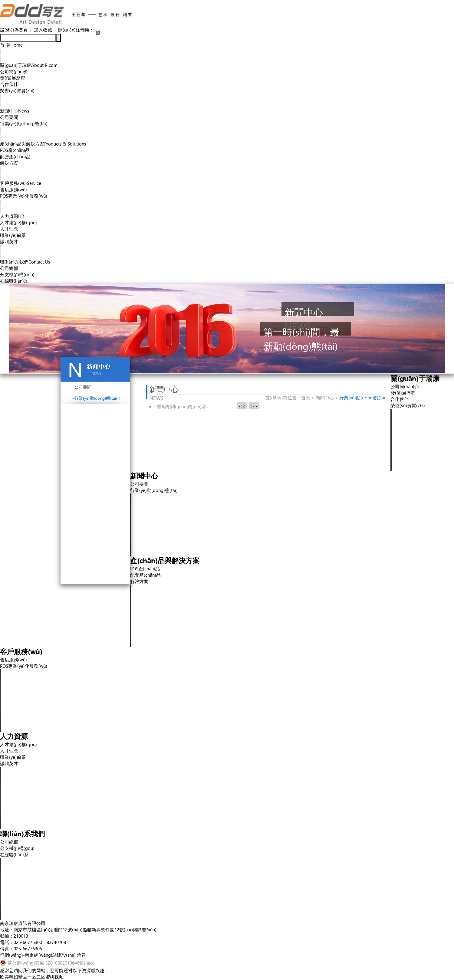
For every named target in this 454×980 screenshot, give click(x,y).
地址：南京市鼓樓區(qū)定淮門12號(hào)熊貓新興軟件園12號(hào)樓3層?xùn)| (79, 929)
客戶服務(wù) (21, 183)
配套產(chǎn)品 (15, 156)
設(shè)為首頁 (14, 30)
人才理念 (9, 229)
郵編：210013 (14, 936)
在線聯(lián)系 (14, 281)
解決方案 (9, 163)
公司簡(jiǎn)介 (14, 71)
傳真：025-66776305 (21, 949)
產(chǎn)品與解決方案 (43, 144)
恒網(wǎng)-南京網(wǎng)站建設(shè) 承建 (43, 955)
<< (242, 406)
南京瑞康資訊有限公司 (23, 923)
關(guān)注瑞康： (76, 30)
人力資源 (12, 216)
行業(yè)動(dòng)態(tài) (24, 123)
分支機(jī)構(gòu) (17, 274)
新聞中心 (15, 111)
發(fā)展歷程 (13, 78)
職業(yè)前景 (13, 235)
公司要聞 (9, 117)
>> (254, 406)
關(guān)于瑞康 (29, 65)
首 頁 (11, 45)
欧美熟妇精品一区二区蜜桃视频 (32, 977)
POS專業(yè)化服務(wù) (24, 196)
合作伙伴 (9, 84)
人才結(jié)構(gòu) (18, 222)
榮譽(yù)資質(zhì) (17, 90)
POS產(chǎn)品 (15, 150)
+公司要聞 (81, 387)
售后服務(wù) (13, 189)
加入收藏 (43, 30)
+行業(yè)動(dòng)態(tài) (94, 398)
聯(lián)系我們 (25, 262)
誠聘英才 (9, 241)
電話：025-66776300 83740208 (33, 942)
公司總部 (9, 268)
